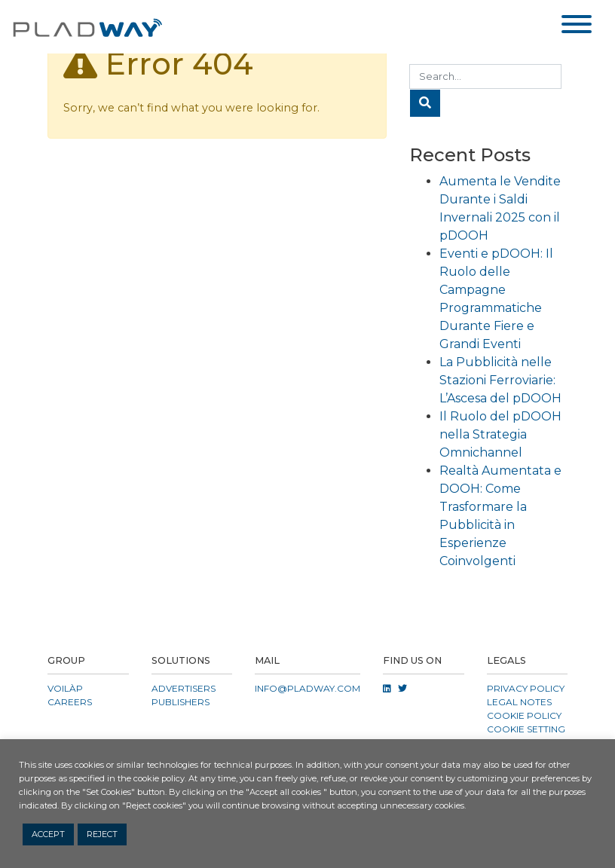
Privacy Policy (526, 688)
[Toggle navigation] (577, 27)
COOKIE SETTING (526, 729)
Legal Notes (519, 702)
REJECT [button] (102, 834)
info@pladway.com (307, 688)
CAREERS (70, 702)
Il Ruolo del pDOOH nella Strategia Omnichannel (500, 434)
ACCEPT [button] (48, 834)
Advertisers (184, 688)
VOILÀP (65, 688)
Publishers (181, 702)
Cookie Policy (524, 715)
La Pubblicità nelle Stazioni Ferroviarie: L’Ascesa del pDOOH (500, 380)
